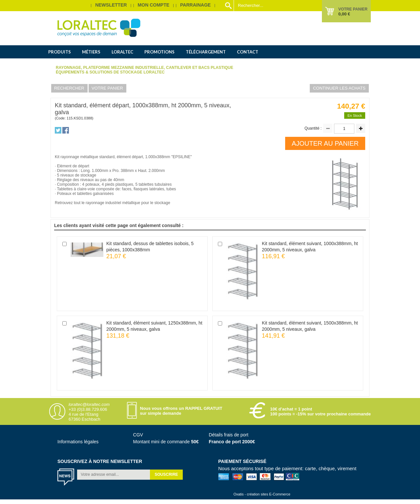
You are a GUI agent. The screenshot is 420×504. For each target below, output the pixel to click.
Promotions (159, 52)
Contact (248, 52)
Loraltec (122, 52)
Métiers (91, 52)
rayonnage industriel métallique (113, 203)
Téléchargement (206, 52)
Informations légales (78, 442)
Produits (60, 52)
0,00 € (344, 14)
